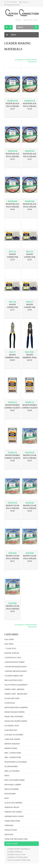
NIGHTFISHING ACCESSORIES (16, 762)
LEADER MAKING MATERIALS (19, 849)
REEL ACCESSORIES (12, 771)
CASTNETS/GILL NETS (13, 658)
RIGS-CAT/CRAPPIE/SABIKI (15, 780)
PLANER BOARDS (11, 767)
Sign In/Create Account (31, 20)
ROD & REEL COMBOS (13, 785)
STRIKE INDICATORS (12, 821)
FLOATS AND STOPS (12, 698)
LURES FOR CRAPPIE (12, 739)
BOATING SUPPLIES (12, 653)
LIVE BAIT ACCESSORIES (14, 735)
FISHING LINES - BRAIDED (14, 689)
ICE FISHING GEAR (12, 726)
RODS (7, 798)
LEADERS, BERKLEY (15, 852)
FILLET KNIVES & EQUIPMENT (16, 685)
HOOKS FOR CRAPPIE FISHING (16, 721)
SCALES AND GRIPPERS (13, 803)
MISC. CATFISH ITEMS (13, 753)
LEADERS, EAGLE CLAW (16, 855)
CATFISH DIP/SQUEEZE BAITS (16, 667)
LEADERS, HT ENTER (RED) (17, 857)
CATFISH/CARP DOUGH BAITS (16, 671)
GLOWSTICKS (10, 703)
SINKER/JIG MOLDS (12, 807)
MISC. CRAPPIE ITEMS (13, 757)
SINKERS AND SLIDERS (13, 812)
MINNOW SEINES (11, 748)
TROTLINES (9, 835)
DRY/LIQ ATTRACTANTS (14, 680)
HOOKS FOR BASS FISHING (15, 712)
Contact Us (25, 2)
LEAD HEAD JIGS (11, 730)
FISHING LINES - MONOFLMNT (16, 694)
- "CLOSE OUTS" (11, 649)
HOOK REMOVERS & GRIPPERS (16, 708)
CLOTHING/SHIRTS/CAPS (14, 676)
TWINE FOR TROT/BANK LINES (16, 839)
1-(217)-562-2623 (12, 2)
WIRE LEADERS (12, 844)
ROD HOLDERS (10, 794)
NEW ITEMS (9, 644)
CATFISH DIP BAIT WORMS (15, 662)
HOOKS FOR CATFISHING (14, 717)
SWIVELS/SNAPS (11, 830)
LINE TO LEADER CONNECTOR (19, 860)
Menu (10, 35)
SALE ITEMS (9, 639)
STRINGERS (9, 825)
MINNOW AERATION (12, 744)
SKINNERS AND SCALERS (14, 816)
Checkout (18, 20)
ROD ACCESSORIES (12, 789)
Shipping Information (13, 5)
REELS (7, 776)
